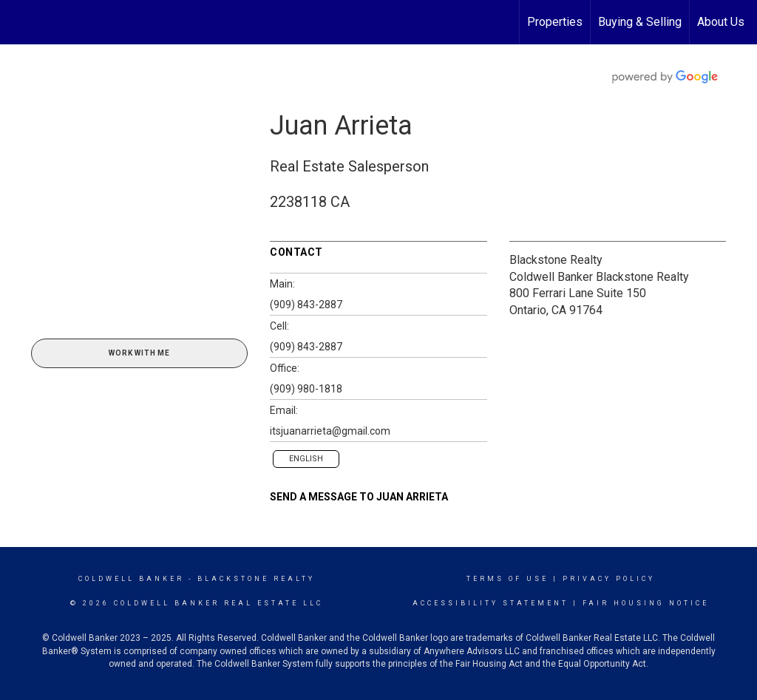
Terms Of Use (508, 579)
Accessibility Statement (490, 603)
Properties (555, 22)
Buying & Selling (640, 22)
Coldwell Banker (131, 579)
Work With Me (139, 353)
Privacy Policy (609, 579)
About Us (721, 22)
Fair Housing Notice (646, 603)
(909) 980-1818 (306, 389)
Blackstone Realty (556, 260)
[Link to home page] (19, 22)
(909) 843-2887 (306, 305)
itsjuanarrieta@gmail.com (330, 431)
